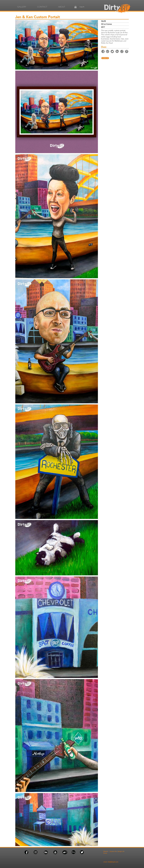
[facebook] (117, 8)
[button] (75, 7)
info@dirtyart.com (113, 862)
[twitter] (112, 51)
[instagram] (108, 51)
